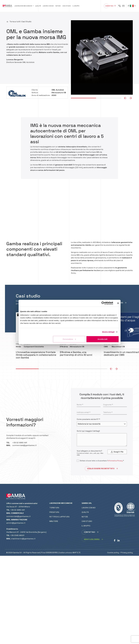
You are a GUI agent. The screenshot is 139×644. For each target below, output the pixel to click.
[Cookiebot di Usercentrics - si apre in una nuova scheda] (103, 303)
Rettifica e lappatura (59, 517)
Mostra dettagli (108, 332)
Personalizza (69, 339)
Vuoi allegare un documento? (89, 451)
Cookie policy (113, 553)
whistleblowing (92, 539)
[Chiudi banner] (118, 303)
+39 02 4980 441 (20, 443)
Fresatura (54, 512)
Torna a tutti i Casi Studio (20, 22)
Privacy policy (127, 553)
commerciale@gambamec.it (24, 445)
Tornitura (54, 508)
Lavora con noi (48, 6)
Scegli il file (117, 452)
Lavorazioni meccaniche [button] (23, 6)
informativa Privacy (115, 461)
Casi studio (67, 6)
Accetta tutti (103, 339)
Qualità (38, 6)
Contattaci (109, 6)
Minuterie (54, 521)
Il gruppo (76, 6)
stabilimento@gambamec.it (23, 539)
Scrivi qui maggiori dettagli (88, 431)
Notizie (58, 6)
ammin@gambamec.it (16, 523)
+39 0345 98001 (17, 535)
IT (131, 6)
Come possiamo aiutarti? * (88, 419)
